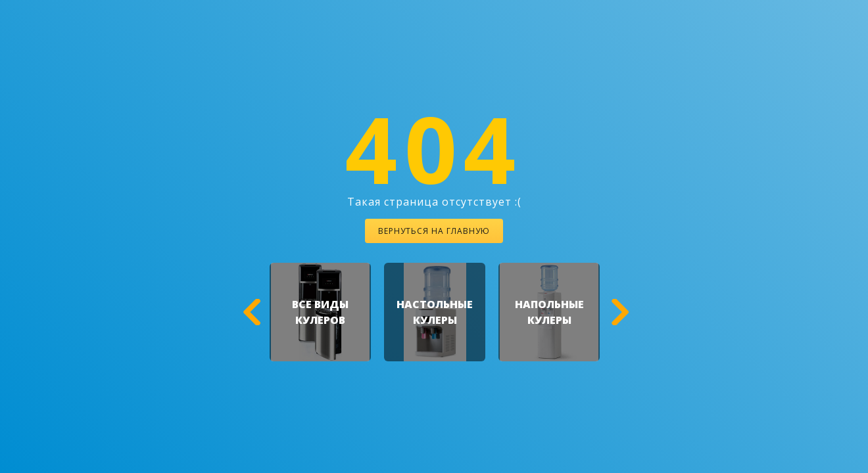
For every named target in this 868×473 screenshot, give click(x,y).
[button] (250, 312)
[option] (320, 312)
